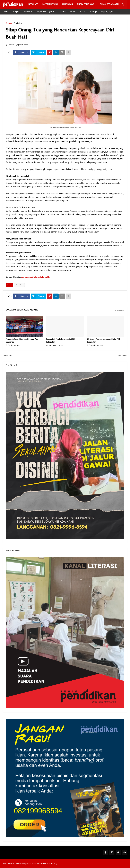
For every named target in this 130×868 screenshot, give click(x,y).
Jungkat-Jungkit (107, 12)
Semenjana (29, 12)
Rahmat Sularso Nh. (42, 277)
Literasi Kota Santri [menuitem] (109, 4)
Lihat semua (119, 310)
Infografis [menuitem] (33, 4)
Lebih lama (121, 356)
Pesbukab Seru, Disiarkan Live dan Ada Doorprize (22, 341)
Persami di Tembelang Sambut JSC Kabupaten (61, 341)
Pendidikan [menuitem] (68, 4)
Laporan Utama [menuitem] (50, 4)
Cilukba (6, 12)
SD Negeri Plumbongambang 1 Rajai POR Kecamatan (103, 341)
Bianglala (17, 12)
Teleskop (62, 12)
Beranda (9, 23)
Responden (41, 12)
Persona (73, 12)
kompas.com (27, 277)
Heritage (94, 12)
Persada (83, 12)
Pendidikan (18, 23)
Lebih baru (8, 356)
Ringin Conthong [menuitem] (86, 4)
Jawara (52, 12)
